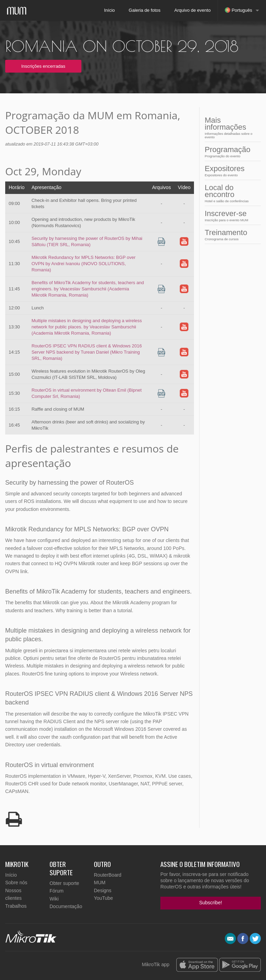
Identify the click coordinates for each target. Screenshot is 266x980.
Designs (103, 890)
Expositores (231, 171)
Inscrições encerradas (43, 66)
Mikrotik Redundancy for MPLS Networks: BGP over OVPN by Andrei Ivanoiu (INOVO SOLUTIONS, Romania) (83, 264)
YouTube (103, 898)
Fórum (56, 891)
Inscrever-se (231, 216)
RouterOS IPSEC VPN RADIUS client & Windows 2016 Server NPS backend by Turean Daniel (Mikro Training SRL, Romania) (87, 352)
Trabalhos (16, 906)
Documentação (66, 906)
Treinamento (231, 235)
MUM (100, 883)
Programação (231, 152)
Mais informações (231, 127)
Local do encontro (231, 193)
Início (109, 10)
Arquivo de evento (192, 10)
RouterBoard (108, 875)
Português (238, 10)
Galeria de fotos (145, 10)
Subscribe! (211, 903)
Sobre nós (16, 883)
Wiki (54, 899)
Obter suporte (64, 883)
